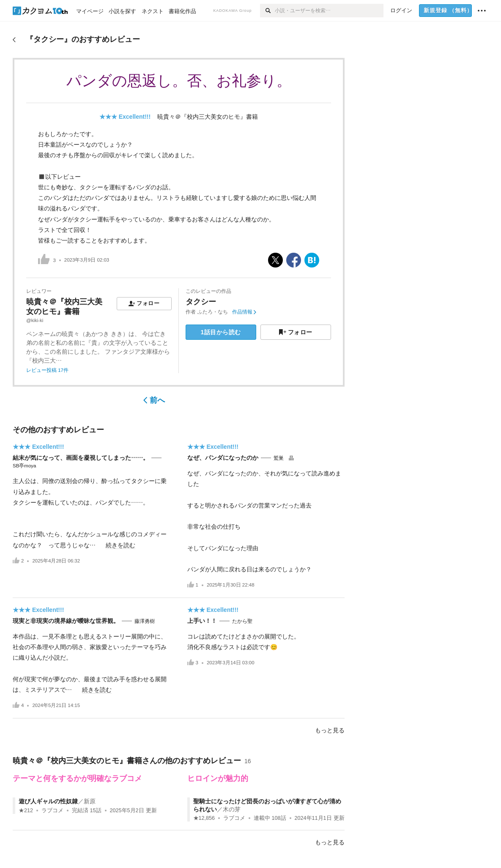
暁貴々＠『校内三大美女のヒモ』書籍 (208, 117)
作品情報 (244, 312)
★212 (26, 811)
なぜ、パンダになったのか (223, 458)
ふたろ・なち (213, 312)
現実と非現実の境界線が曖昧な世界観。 (66, 621)
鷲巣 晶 (284, 458)
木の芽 (232, 809)
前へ (154, 400)
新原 (90, 801)
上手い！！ (202, 621)
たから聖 (242, 621)
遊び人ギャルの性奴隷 (48, 801)
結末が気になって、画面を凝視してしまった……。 (81, 458)
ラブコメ (52, 811)
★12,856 (204, 818)
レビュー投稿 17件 (47, 370)
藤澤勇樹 (145, 621)
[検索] (267, 11)
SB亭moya (24, 466)
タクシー (201, 302)
